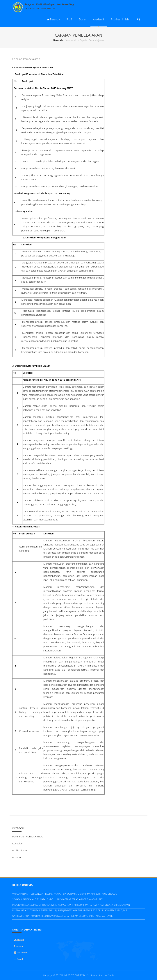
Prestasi (17, 857)
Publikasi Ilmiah (120, 19)
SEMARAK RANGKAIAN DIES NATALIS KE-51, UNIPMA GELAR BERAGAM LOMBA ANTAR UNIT (57, 899)
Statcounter (96, 975)
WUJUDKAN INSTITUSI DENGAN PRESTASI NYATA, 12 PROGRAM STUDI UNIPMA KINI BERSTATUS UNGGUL (65, 894)
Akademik (99, 19)
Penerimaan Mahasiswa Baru (28, 837)
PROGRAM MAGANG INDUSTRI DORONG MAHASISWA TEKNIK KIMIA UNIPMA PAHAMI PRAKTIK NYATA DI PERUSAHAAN (71, 905)
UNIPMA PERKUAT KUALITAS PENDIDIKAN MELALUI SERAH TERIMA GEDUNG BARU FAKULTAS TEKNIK (62, 916)
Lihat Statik (108, 975)
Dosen (83, 19)
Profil (69, 19)
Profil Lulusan (20, 850)
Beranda (53, 19)
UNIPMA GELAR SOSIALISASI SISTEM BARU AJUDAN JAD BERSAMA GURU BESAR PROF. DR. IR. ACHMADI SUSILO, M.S (70, 910)
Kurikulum (18, 843)
